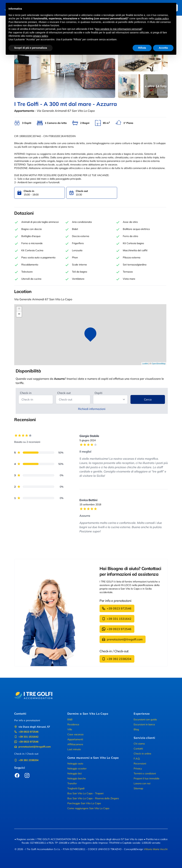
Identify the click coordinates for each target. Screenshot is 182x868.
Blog (136, 729)
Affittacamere (75, 744)
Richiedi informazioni (92, 409)
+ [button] (19, 309)
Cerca (148, 399)
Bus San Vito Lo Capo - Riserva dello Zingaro (93, 798)
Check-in (26, 393)
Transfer (72, 783)
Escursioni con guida (145, 719)
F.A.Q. (137, 759)
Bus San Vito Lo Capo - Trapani (85, 793)
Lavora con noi (142, 783)
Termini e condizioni (145, 773)
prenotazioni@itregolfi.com (122, 639)
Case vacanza (75, 734)
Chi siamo (139, 744)
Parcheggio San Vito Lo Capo (84, 803)
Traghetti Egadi (76, 788)
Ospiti (98, 393)
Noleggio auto (75, 764)
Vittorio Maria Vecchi (156, 849)
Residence (73, 724)
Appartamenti (75, 739)
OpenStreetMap (159, 364)
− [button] (19, 314)
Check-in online (142, 754)
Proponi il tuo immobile (147, 778)
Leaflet (145, 364)
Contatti (138, 749)
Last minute (74, 749)
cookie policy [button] (162, 18)
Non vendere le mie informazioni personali (118, 29)
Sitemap (138, 788)
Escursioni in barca (144, 724)
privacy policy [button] (41, 36)
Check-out (64, 393)
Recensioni (140, 764)
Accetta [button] (163, 48)
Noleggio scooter (77, 768)
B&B (70, 719)
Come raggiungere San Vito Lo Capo (88, 808)
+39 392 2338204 (117, 659)
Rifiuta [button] (142, 48)
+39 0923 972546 (117, 608)
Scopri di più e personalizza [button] (31, 48)
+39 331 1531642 (117, 619)
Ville (70, 729)
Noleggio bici (75, 773)
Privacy (138, 768)
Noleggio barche (77, 778)
